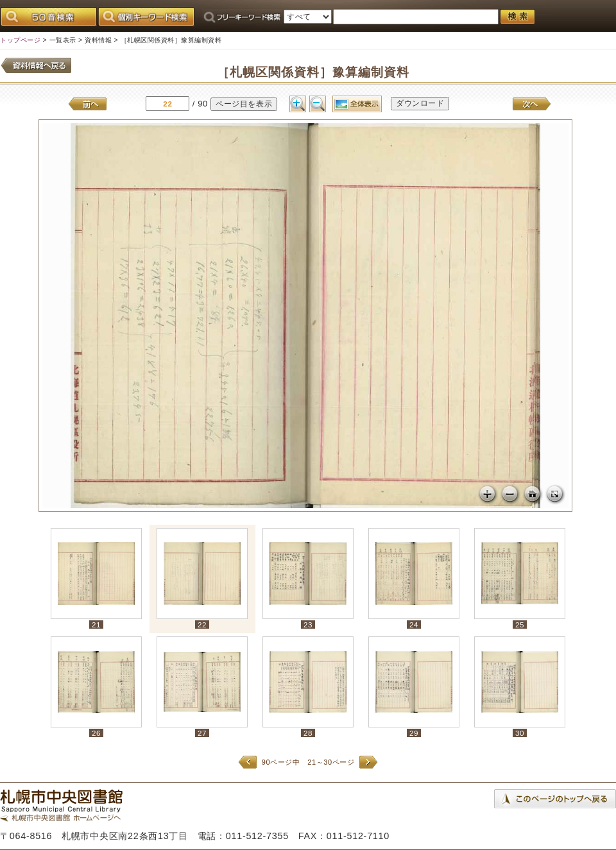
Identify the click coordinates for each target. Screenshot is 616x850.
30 (520, 733)
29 (414, 733)
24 (414, 625)
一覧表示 (63, 40)
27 (202, 733)
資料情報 (98, 40)
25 (520, 625)
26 (96, 733)
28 (308, 733)
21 (96, 625)
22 (202, 625)
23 (308, 625)
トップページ (20, 40)
